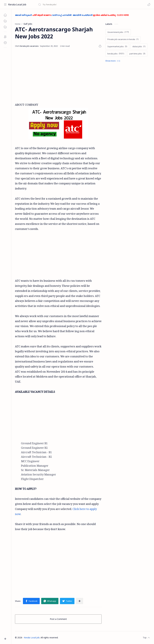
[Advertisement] (73, 75)
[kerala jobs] (116, 54)
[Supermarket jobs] (117, 46)
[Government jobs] (118, 32)
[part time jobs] (137, 54)
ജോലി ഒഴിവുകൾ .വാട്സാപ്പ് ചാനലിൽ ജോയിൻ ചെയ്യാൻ (72, 15)
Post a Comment (58, 619)
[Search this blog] (62, 4)
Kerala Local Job (17, 4)
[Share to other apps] (80, 601)
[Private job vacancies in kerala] (123, 39)
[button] (149, 4)
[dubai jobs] (139, 46)
